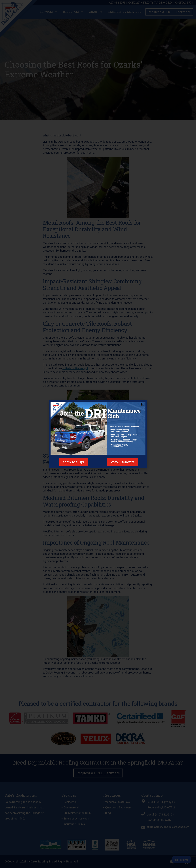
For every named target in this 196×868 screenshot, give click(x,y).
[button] (143, 404)
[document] (98, 434)
